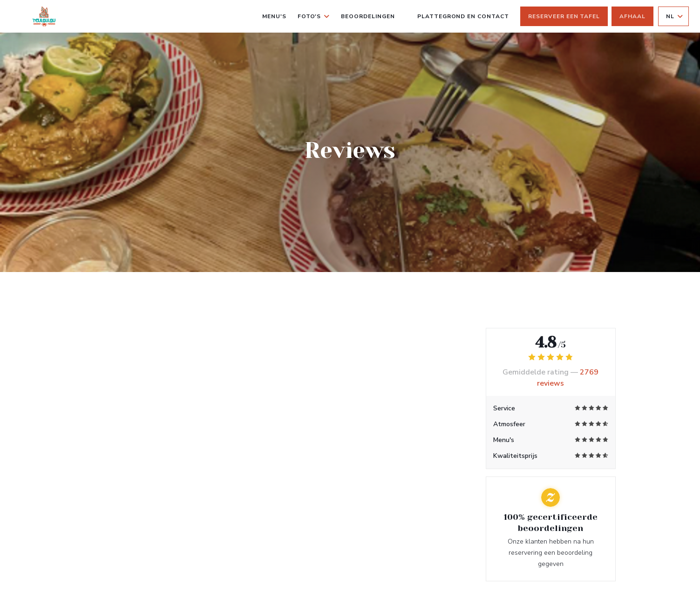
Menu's (274, 16)
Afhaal (632, 16)
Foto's (314, 16)
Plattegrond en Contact (463, 16)
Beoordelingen (368, 16)
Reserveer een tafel (564, 16)
